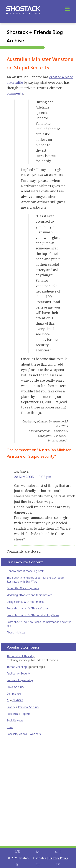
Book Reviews (15, 720)
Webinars (35, 734)
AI (8, 700)
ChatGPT (18, 700)
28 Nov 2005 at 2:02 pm (33, 477)
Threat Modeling (17, 667)
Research (12, 714)
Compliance (14, 693)
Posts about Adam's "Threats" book (27, 608)
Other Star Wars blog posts (23, 588)
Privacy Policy (59, 858)
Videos (23, 734)
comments (15, 93)
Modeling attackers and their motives (29, 595)
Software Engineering (20, 680)
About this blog (16, 632)
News (10, 727)
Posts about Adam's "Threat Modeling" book (33, 615)
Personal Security (29, 707)
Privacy (11, 707)
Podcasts (12, 734)
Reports (26, 714)
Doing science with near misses (25, 602)
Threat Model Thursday (20, 656)
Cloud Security (15, 687)
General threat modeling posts (25, 571)
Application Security (19, 673)
